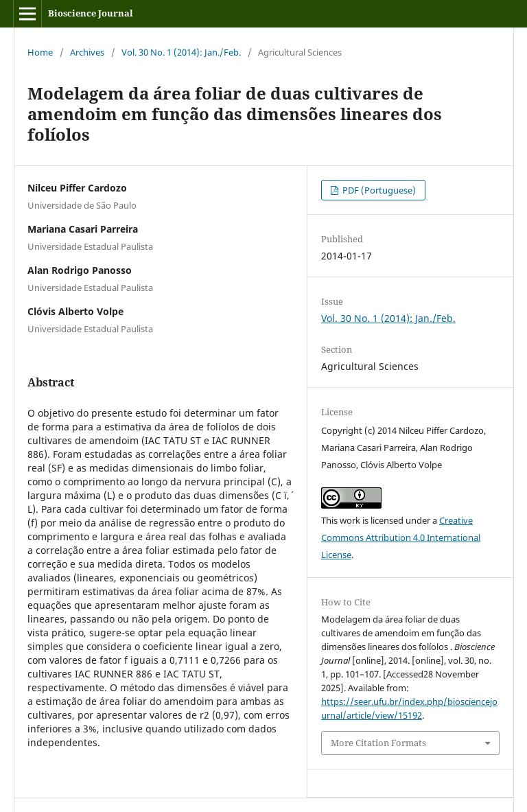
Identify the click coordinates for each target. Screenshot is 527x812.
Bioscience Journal (91, 13)
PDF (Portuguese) (378, 190)
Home (40, 52)
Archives (87, 52)
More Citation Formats (378, 743)
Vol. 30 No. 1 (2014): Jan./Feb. (181, 52)
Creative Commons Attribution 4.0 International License (401, 537)
